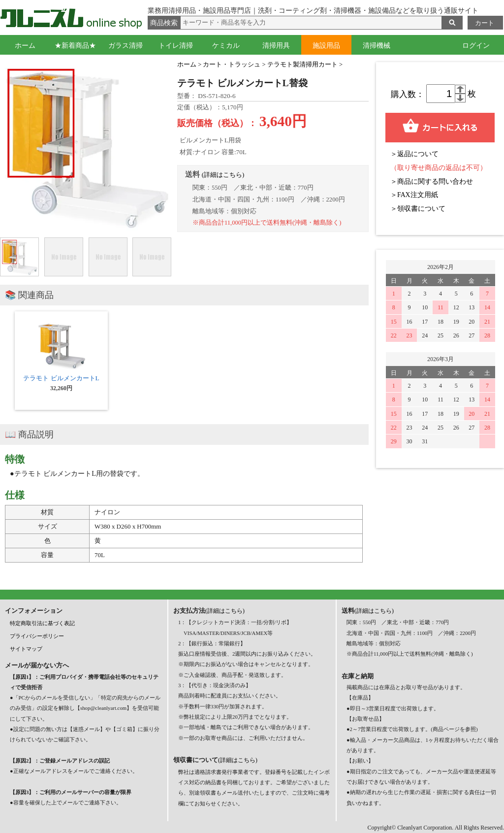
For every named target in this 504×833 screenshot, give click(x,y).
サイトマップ (26, 649)
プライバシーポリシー (37, 636)
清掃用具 (276, 46)
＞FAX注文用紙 (414, 195)
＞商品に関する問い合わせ (432, 182)
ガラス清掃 (126, 46)
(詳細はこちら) (223, 175)
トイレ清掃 (176, 46)
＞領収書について (418, 209)
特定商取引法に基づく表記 (42, 623)
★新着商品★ (75, 46)
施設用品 (326, 46)
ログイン (476, 46)
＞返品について (414, 154)
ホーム (25, 46)
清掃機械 (377, 46)
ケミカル (226, 46)
